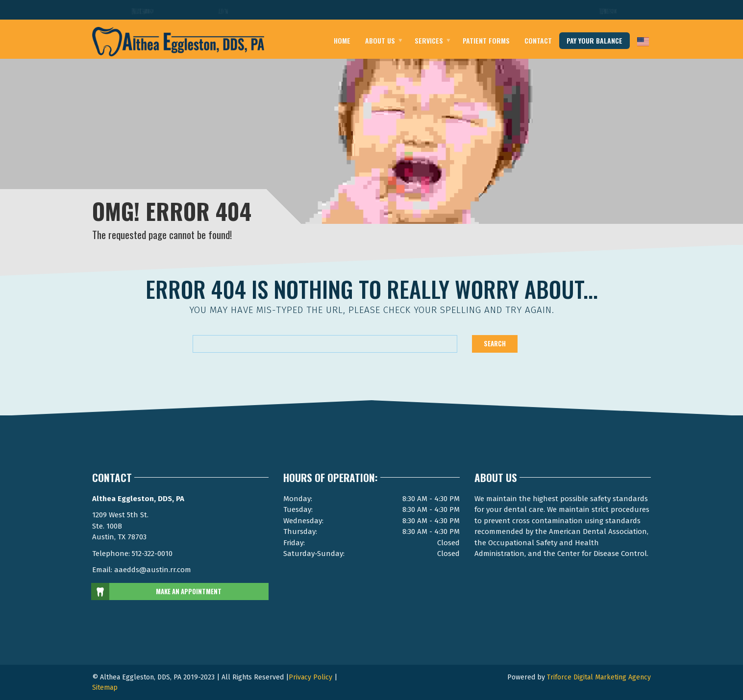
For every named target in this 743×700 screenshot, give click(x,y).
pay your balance (594, 40)
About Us (380, 40)
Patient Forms (486, 40)
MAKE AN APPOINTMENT (157, 592)
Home (342, 40)
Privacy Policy (310, 677)
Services (429, 40)
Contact (538, 40)
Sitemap (105, 688)
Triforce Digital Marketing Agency (599, 677)
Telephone (609, 11)
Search (495, 343)
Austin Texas (223, 11)
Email (144, 11)
